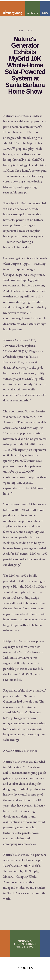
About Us (25, 968)
